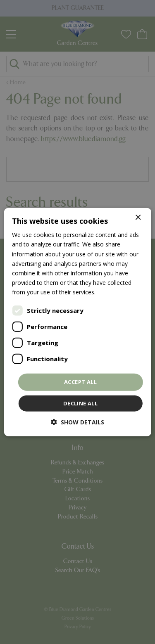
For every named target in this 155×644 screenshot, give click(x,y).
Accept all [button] (80, 382)
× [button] (138, 218)
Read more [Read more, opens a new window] (112, 292)
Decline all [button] (80, 403)
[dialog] (77, 322)
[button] (77, 422)
